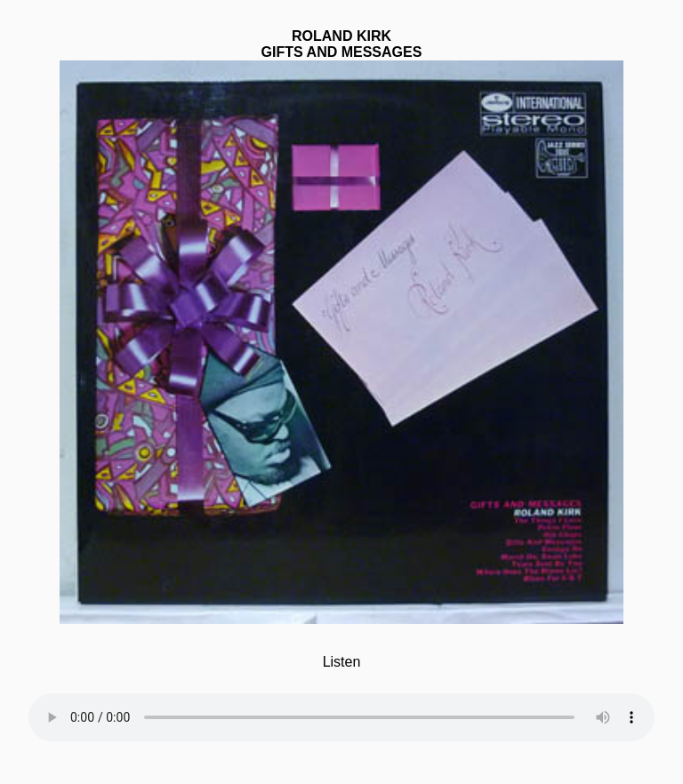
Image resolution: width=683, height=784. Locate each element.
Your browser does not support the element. (341, 706)
